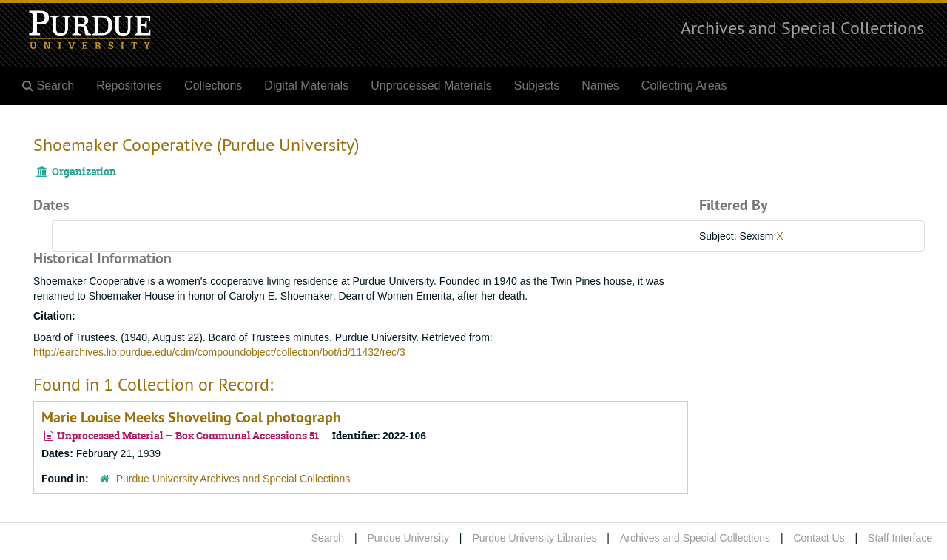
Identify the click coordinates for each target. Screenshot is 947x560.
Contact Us (819, 538)
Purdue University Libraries (534, 538)
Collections (213, 85)
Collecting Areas (684, 85)
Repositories (129, 85)
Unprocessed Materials (431, 85)
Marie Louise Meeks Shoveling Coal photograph (191, 417)
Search (328, 538)
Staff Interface (900, 538)
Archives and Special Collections (802, 27)
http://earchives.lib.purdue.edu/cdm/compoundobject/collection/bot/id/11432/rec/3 (219, 352)
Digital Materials (306, 85)
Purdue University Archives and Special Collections (233, 479)
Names (600, 85)
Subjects (537, 85)
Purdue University (408, 538)
